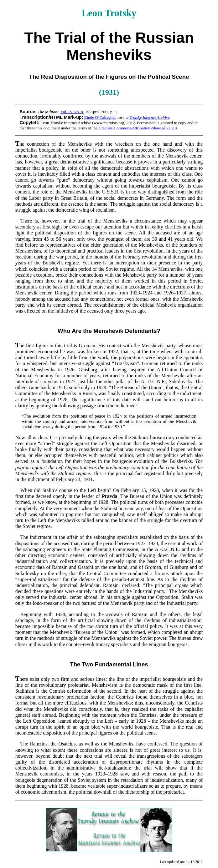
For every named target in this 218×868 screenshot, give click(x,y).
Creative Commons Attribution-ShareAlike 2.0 (138, 128)
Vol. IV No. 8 (72, 112)
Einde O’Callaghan (100, 117)
